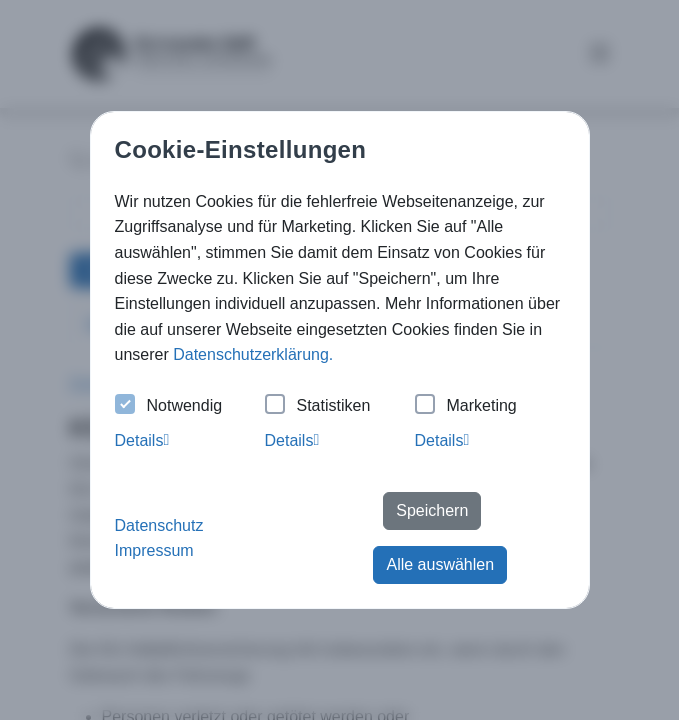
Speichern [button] (432, 510)
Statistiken (318, 406)
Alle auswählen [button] (440, 564)
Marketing (466, 406)
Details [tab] (142, 440)
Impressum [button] (154, 550)
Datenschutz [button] (159, 525)
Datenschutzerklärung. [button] (253, 354)
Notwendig (169, 406)
